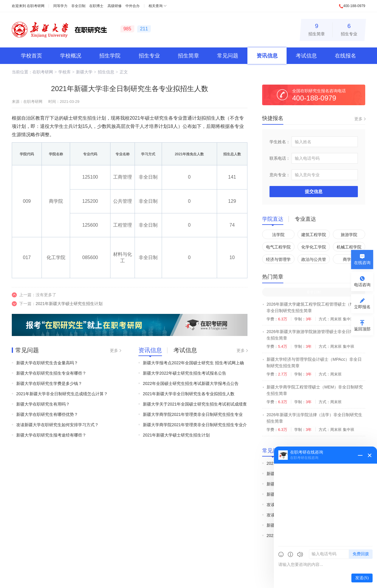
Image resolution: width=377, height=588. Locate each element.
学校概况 (71, 56)
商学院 (349, 259)
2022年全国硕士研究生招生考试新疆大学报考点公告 (191, 383)
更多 (114, 350)
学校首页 (32, 56)
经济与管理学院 (278, 260)
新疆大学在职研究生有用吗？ (43, 404)
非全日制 (78, 6)
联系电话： (280, 158)
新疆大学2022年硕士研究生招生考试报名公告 (185, 373)
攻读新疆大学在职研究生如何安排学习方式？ (57, 425)
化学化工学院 (314, 247)
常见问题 (228, 56)
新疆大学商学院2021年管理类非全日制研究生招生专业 (193, 414)
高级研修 (115, 6)
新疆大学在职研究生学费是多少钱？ (49, 383)
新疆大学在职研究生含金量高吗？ (47, 363)
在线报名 (345, 56)
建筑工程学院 (314, 235)
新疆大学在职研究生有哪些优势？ (47, 414)
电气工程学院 (278, 247)
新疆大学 (84, 72)
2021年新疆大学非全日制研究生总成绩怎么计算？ (62, 394)
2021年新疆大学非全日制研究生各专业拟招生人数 (189, 394)
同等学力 (60, 6)
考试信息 (306, 56)
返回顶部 (362, 329)
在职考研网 (36, 6)
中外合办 (133, 6)
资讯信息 (267, 56)
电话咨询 (362, 285)
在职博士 (96, 6)
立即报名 (362, 307)
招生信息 (106, 72)
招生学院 (110, 56)
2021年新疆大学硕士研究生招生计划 (69, 304)
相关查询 (156, 6)
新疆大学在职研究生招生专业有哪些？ (51, 373)
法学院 (278, 235)
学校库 (65, 72)
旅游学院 (349, 235)
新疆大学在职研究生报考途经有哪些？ (51, 435)
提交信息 (314, 191)
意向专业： (280, 175)
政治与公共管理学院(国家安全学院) (314, 260)
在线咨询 (362, 263)
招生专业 (349, 29)
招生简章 (317, 29)
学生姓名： (280, 142)
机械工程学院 (349, 247)
